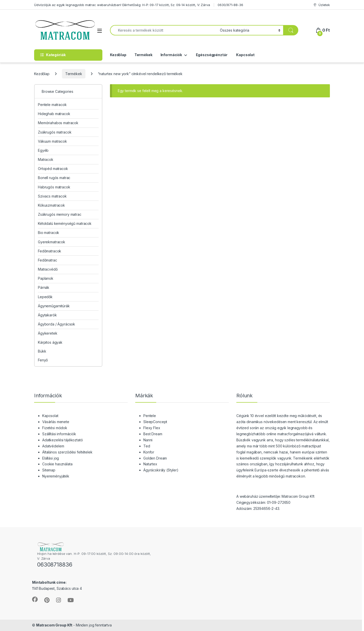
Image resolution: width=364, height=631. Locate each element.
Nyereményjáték (56, 476)
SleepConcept (155, 422)
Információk (171, 55)
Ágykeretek (48, 333)
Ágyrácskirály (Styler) (161, 470)
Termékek (143, 55)
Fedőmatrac (48, 260)
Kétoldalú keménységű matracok (65, 223)
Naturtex (150, 464)
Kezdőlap (118, 55)
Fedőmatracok (50, 251)
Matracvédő (48, 269)
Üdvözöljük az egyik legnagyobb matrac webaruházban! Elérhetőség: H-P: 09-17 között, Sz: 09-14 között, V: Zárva (122, 5)
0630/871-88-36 (230, 5)
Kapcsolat (245, 55)
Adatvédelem (53, 446)
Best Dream (153, 434)
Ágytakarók (47, 315)
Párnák (44, 287)
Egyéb (43, 150)
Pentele (150, 416)
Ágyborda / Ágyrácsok (56, 324)
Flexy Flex (152, 428)
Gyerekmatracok (52, 242)
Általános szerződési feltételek (67, 452)
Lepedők (45, 297)
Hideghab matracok (54, 114)
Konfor (149, 452)
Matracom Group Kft (54, 625)
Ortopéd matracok (53, 169)
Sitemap (49, 470)
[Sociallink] (35, 599)
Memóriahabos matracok (58, 123)
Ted (147, 446)
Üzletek (321, 5)
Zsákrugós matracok (55, 132)
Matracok (46, 159)
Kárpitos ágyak (50, 342)
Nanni (148, 440)
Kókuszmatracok (51, 205)
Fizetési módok (55, 428)
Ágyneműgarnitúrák (54, 306)
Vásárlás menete (56, 422)
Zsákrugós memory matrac (60, 214)
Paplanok (46, 278)
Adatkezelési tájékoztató (63, 440)
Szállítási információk (59, 434)
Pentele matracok (52, 105)
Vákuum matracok (52, 141)
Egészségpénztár (211, 55)
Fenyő (43, 360)
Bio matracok (49, 233)
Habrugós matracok (54, 187)
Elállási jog (51, 458)
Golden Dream (155, 458)
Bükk (42, 351)
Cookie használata (57, 464)
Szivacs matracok (52, 196)
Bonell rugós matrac (54, 178)
